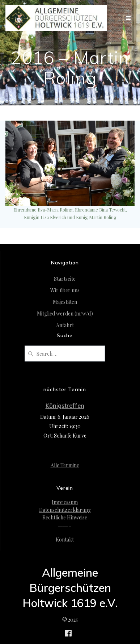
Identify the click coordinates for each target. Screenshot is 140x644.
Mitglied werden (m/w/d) (65, 313)
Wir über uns (65, 290)
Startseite (65, 279)
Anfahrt (65, 325)
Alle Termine (65, 465)
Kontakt (65, 540)
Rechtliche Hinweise (65, 517)
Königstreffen (65, 405)
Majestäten (65, 302)
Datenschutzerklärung (65, 510)
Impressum (65, 502)
